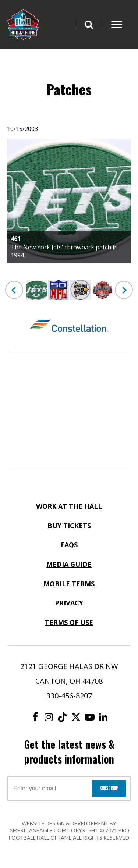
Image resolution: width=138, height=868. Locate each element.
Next (124, 290)
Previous (14, 290)
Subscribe (109, 788)
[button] (89, 24)
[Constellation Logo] (69, 327)
